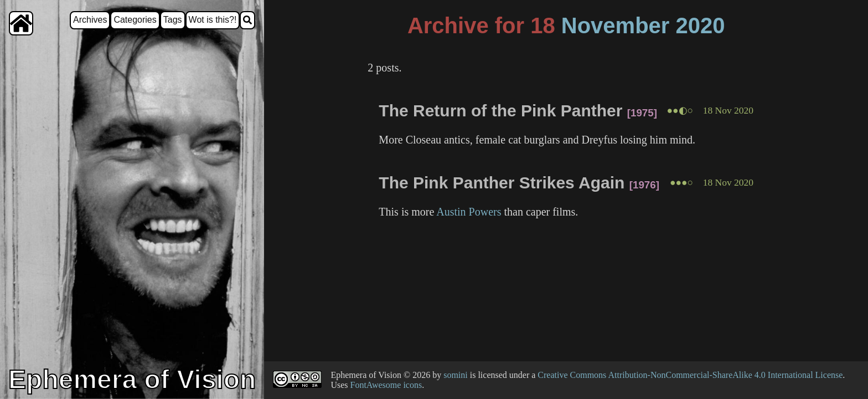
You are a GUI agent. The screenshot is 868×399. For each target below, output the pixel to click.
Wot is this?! (213, 20)
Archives (90, 20)
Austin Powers (469, 212)
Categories (135, 20)
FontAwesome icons (386, 385)
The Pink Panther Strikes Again (502, 183)
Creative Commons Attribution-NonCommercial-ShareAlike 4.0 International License (690, 375)
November (616, 25)
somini (456, 375)
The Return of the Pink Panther (500, 111)
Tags (173, 20)
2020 (701, 25)
